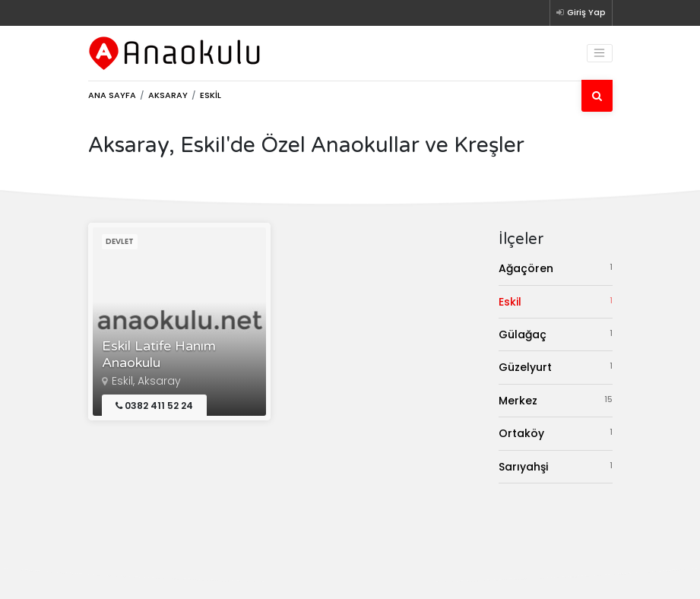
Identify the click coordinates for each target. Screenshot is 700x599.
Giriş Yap (581, 12)
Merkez (556, 400)
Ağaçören (556, 268)
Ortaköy (556, 433)
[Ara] (597, 96)
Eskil (556, 301)
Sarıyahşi (556, 466)
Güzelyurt (556, 367)
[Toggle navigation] (600, 53)
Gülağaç (556, 334)
